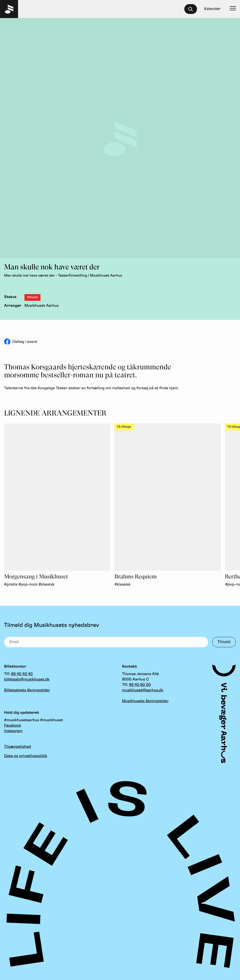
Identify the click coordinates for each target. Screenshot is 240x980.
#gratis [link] (11, 584)
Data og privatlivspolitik (26, 756)
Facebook (13, 725)
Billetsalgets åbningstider (27, 690)
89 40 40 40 (22, 674)
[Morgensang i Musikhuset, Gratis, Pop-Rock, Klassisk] (57, 497)
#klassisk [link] (46, 584)
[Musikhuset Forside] (9, 9)
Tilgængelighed (18, 747)
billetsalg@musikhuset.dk (27, 679)
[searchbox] (193, 9)
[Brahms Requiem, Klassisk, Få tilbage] (168, 497)
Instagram (13, 731)
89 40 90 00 (140, 685)
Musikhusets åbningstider (145, 701)
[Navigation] (233, 9)
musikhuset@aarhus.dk (143, 690)
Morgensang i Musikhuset (36, 577)
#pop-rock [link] (28, 584)
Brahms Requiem (136, 577)
